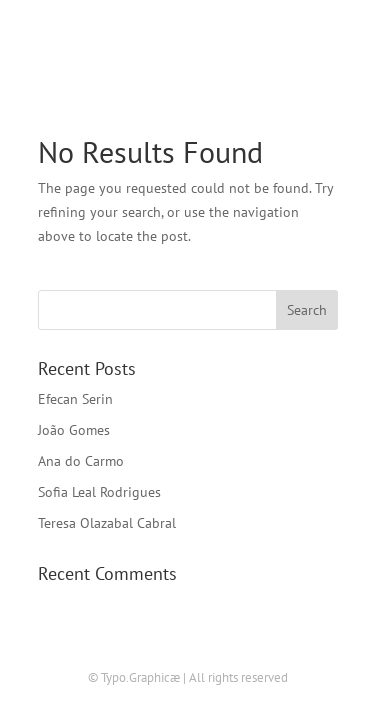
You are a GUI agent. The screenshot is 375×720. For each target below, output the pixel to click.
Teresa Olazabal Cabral (107, 523)
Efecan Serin (75, 399)
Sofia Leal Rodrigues (99, 492)
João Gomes (74, 430)
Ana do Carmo (81, 461)
